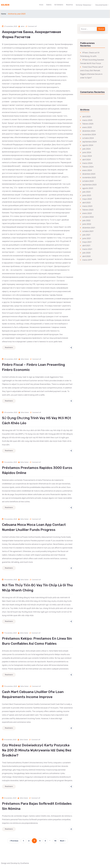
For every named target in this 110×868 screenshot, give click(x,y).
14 (55, 841)
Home (3, 14)
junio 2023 (87, 195)
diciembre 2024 (89, 131)
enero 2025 (87, 127)
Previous (13, 841)
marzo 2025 (87, 120)
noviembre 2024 (89, 135)
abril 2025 (86, 117)
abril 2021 (86, 246)
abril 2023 (86, 203)
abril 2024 (87, 160)
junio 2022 (87, 224)
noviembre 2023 (89, 178)
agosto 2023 (88, 188)
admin (22, 26)
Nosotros (69, 5)
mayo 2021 (87, 242)
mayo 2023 (87, 199)
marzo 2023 (87, 206)
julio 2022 (86, 221)
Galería (49, 5)
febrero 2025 (88, 124)
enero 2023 (87, 213)
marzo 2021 (87, 249)
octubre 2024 (88, 138)
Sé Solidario (59, 5)
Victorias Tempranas (83, 5)
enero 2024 (87, 170)
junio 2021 (87, 238)
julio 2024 (86, 149)
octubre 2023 (88, 181)
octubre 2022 (88, 217)
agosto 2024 (88, 145)
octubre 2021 (88, 231)
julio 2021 (86, 235)
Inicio (41, 5)
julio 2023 (86, 192)
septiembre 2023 (89, 185)
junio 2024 (87, 152)
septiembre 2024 (89, 142)
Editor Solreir (25, 359)
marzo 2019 (87, 260)
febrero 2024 (88, 167)
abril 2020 (86, 256)
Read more (9, 348)
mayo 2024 (87, 156)
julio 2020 (86, 253)
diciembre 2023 (89, 174)
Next (63, 841)
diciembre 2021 (89, 228)
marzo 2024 (87, 163)
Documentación (101, 5)
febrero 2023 (88, 210)
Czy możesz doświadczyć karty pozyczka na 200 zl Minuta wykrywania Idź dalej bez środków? (37, 750)
